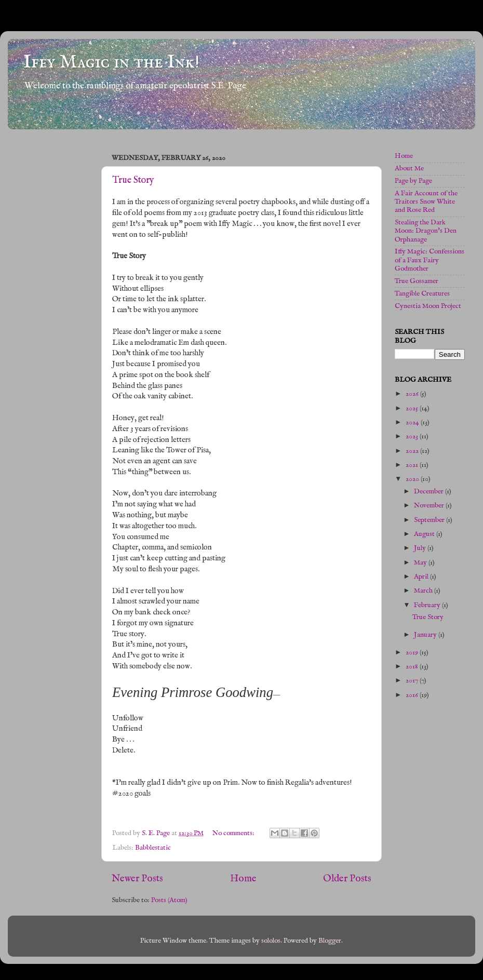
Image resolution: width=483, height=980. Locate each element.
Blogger (330, 941)
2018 (413, 667)
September (430, 520)
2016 (413, 695)
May (421, 563)
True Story (133, 180)
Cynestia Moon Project (428, 306)
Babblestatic (153, 848)
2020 (413, 479)
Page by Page (413, 181)
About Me (409, 169)
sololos (271, 941)
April (422, 577)
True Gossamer (417, 281)
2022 (413, 451)
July (421, 548)
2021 (413, 465)
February (428, 605)
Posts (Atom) (169, 900)
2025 (413, 408)
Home (243, 879)
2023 (413, 437)
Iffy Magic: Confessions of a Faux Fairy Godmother (430, 260)
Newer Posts (137, 879)
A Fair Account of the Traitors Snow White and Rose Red (426, 202)
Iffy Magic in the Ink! (111, 62)
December (430, 492)
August (425, 534)
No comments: (234, 833)
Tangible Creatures (422, 294)
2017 (413, 681)
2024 (413, 422)
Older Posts (347, 879)
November (430, 506)
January (426, 635)
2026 (413, 394)
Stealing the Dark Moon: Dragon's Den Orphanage (426, 231)
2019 (413, 653)
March (424, 591)
